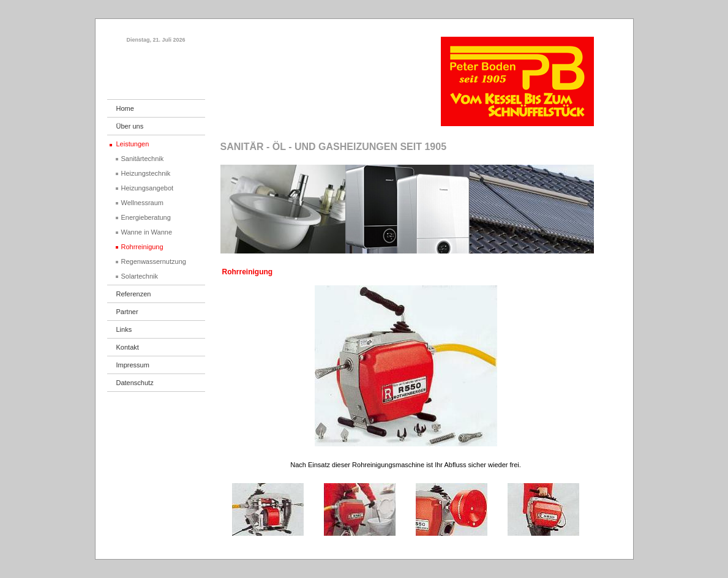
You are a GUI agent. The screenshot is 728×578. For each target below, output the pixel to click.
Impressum (133, 365)
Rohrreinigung (142, 247)
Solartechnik (140, 276)
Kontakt (128, 347)
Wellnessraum (143, 203)
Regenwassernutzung (154, 261)
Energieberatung (146, 217)
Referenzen (134, 294)
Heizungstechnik (146, 173)
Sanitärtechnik (143, 159)
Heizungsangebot (148, 188)
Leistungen (133, 144)
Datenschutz (135, 383)
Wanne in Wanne (147, 232)
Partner (127, 312)
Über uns (130, 126)
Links (124, 329)
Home (125, 108)
